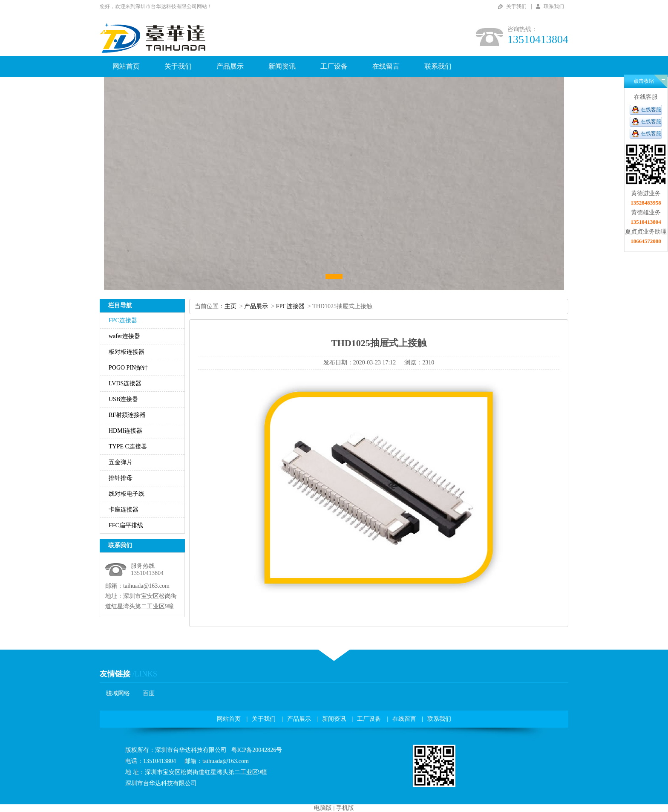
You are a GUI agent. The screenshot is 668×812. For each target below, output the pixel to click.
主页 (230, 306)
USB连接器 (123, 399)
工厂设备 (334, 66)
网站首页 (126, 66)
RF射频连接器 (127, 415)
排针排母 (121, 478)
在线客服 (651, 110)
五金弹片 (121, 462)
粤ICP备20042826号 (257, 750)
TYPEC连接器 (128, 446)
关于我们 (516, 6)
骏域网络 (118, 693)
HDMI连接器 (125, 431)
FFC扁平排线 (126, 525)
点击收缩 (644, 81)
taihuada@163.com (146, 586)
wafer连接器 (124, 336)
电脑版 (323, 808)
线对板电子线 (127, 494)
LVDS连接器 (125, 383)
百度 (149, 693)
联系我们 (554, 6)
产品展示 (230, 66)
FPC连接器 (123, 320)
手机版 (345, 808)
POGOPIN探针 (128, 368)
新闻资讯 (282, 66)
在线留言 (386, 66)
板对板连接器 (127, 352)
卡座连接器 (124, 510)
